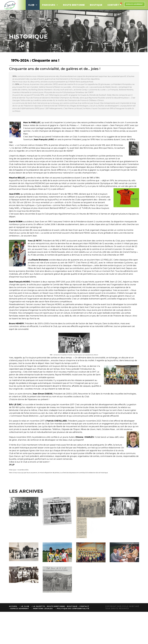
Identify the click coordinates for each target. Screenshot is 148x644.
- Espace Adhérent (19, 609)
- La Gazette (38, 606)
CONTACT (113, 5)
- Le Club (24, 606)
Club (31, 5)
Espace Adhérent (135, 4)
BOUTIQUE (96, 5)
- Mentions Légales (42, 609)
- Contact (84, 606)
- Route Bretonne (55, 606)
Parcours (49, 5)
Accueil (13, 606)
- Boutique (71, 606)
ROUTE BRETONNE (74, 5)
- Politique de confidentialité (72, 609)
